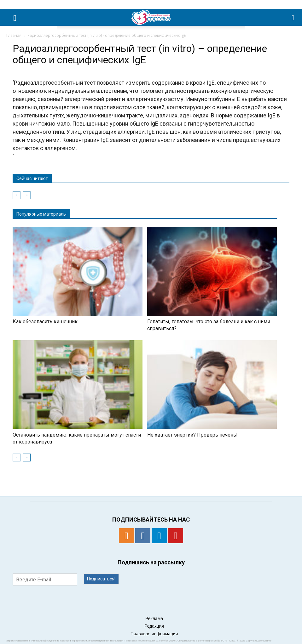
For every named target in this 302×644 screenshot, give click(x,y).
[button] (293, 17)
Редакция (154, 626)
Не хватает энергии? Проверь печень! (192, 435)
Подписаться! (101, 579)
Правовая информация (154, 634)
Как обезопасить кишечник (45, 322)
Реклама (154, 619)
